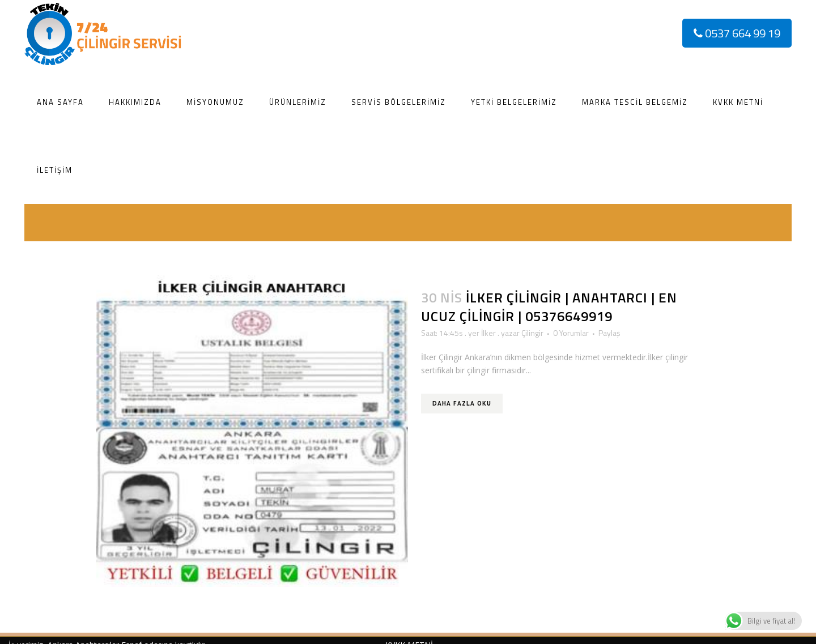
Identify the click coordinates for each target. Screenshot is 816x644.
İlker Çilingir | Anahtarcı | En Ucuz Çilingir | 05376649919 (549, 307)
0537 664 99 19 (737, 33)
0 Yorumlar (571, 333)
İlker (488, 333)
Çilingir (532, 333)
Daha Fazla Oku (462, 403)
